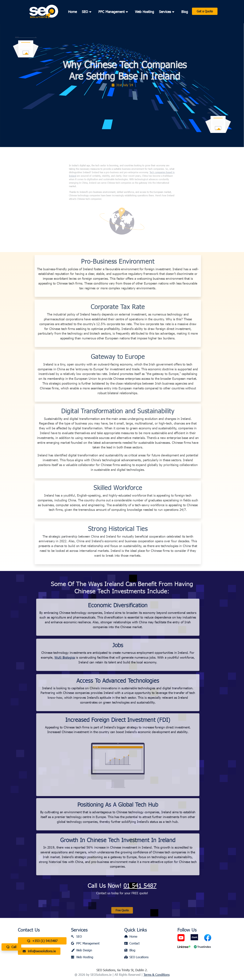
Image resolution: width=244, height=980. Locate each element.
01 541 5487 (140, 885)
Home (72, 12)
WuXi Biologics (47, 657)
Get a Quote (205, 11)
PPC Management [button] (114, 12)
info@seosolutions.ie (39, 951)
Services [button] (168, 12)
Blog (185, 12)
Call (11, 947)
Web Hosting (144, 12)
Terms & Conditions (157, 975)
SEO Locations (136, 957)
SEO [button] (88, 12)
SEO (76, 936)
